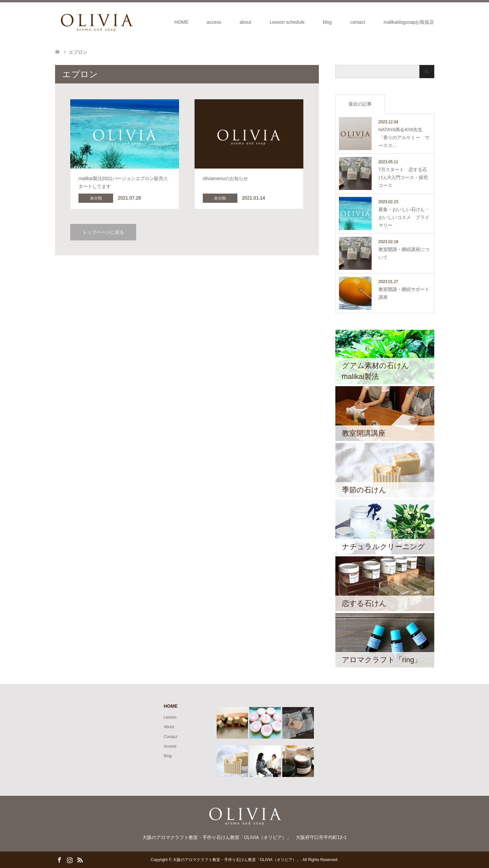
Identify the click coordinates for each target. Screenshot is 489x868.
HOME (181, 22)
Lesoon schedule (287, 22)
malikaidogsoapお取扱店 (409, 22)
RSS (80, 859)
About (169, 727)
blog (327, 22)
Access (170, 746)
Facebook (59, 859)
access (214, 22)
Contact (171, 737)
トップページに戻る (103, 232)
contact (358, 22)
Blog (168, 756)
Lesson (170, 717)
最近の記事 (360, 104)
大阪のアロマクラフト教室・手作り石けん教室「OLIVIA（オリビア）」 (237, 860)
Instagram (70, 859)
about (245, 22)
